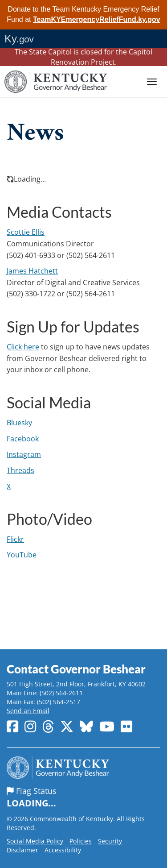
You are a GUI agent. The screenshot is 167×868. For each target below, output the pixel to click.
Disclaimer (22, 850)
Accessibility (63, 850)
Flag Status (83, 797)
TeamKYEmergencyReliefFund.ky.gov (97, 19)
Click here (23, 347)
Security (110, 841)
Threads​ (20, 470)
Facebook (23, 439)
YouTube (22, 555)
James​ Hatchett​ (32, 271)
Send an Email (28, 711)
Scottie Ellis (26, 232)
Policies (81, 841)
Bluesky (19, 423)
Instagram (24, 454)
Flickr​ (15, 539)
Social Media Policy (35, 841)
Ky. (19, 39)
